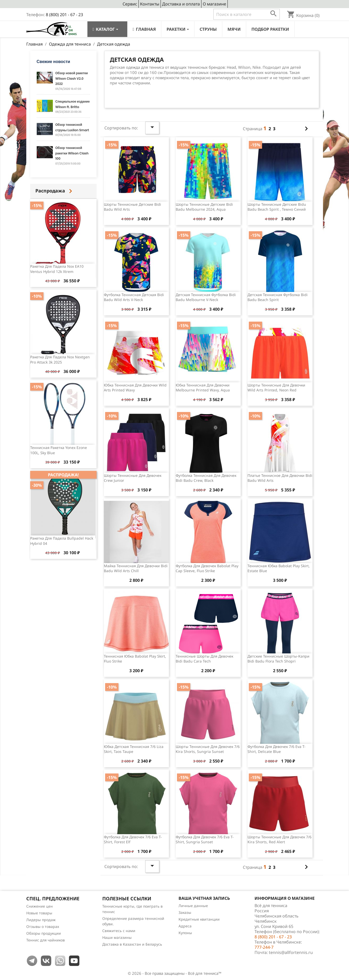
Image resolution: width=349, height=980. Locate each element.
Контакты (150, 4)
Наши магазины (117, 937)
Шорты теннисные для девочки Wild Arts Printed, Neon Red (276, 388)
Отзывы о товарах (43, 926)
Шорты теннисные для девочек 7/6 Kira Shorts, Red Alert (280, 839)
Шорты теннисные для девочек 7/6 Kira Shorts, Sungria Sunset (208, 749)
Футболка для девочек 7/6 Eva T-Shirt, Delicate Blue (277, 749)
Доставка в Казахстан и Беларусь (132, 944)
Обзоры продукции (44, 933)
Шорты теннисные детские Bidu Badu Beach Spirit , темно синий (277, 207)
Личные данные (193, 906)
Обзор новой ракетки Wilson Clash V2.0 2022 (72, 78)
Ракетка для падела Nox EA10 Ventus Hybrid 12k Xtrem (57, 269)
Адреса (185, 926)
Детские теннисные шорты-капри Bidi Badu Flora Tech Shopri (278, 659)
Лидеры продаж (41, 920)
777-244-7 (264, 947)
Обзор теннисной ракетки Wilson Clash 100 (72, 153)
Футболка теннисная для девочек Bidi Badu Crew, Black (206, 478)
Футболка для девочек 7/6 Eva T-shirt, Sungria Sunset (205, 839)
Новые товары (39, 913)
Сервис (130, 4)
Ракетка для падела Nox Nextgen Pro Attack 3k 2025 (60, 360)
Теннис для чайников (46, 940)
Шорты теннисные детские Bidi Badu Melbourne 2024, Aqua (204, 207)
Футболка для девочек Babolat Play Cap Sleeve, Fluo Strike (207, 568)
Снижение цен (40, 906)
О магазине (214, 4)
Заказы (185, 912)
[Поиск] (247, 14)
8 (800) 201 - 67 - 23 (64, 15)
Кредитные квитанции (199, 919)
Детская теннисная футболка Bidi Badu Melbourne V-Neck (206, 297)
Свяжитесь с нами (119, 931)
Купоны (185, 933)
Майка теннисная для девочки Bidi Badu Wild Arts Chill (136, 568)
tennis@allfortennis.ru (291, 952)
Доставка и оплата (181, 4)
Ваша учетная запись (204, 898)
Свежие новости (53, 62)
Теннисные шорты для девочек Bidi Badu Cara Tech (204, 659)
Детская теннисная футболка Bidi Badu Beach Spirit (278, 297)
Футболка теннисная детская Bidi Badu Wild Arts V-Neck (134, 297)
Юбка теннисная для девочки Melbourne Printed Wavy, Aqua (203, 388)
